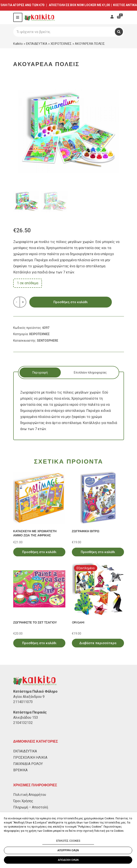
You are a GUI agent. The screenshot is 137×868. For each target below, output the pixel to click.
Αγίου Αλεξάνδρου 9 (29, 697)
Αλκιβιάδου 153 (26, 718)
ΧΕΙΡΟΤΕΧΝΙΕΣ (61, 44)
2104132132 (23, 723)
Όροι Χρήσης (23, 801)
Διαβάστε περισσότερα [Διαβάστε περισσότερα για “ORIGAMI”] (98, 643)
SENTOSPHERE (48, 341)
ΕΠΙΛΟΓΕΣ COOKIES (68, 841)
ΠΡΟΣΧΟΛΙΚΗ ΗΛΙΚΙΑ (30, 757)
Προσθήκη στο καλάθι (71, 302)
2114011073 (23, 702)
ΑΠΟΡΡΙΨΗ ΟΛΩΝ (68, 850)
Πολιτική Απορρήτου (30, 795)
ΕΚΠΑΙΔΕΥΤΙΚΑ (37, 44)
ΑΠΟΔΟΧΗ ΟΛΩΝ (68, 860)
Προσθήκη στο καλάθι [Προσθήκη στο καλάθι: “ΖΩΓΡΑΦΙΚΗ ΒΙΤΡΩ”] (98, 552)
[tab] (40, 372)
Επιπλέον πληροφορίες (90, 372)
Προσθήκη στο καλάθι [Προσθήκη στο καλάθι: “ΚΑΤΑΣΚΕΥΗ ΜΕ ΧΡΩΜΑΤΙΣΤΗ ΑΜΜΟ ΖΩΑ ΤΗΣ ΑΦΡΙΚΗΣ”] (39, 552)
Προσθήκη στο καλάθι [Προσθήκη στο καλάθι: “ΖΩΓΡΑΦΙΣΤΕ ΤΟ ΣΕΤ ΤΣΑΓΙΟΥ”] (39, 643)
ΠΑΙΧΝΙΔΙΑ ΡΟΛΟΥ (28, 764)
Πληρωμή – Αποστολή (31, 807)
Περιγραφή (40, 372)
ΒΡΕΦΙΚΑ (20, 770)
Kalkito (18, 44)
